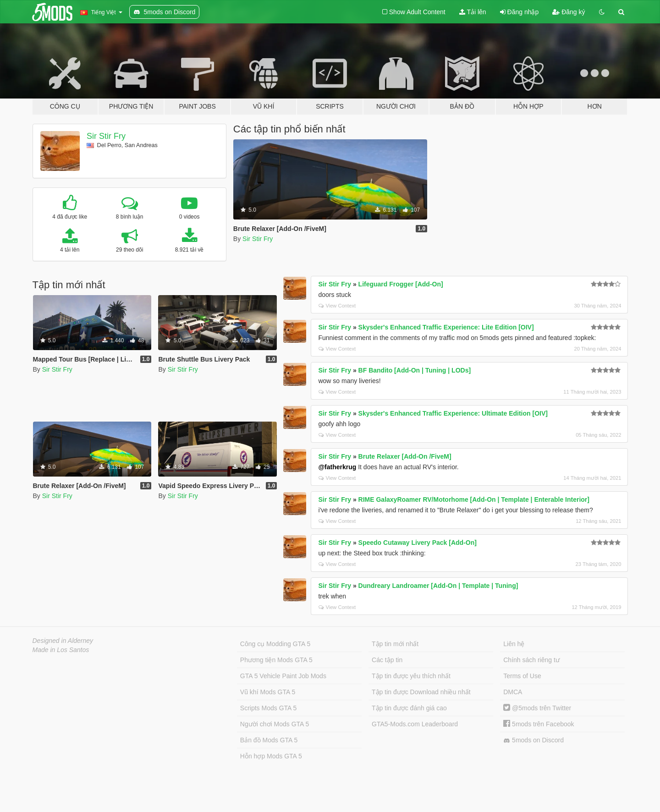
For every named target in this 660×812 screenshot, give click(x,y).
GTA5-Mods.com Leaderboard (415, 724)
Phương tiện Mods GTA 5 (276, 660)
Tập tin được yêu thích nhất (411, 676)
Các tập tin (387, 660)
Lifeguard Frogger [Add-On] (401, 284)
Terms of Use (522, 676)
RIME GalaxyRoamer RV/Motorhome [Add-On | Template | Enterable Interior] (474, 499)
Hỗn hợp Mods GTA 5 (271, 756)
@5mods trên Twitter (537, 708)
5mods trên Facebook (539, 724)
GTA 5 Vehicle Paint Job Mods (283, 676)
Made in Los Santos (61, 650)
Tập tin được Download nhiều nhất (421, 692)
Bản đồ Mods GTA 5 (269, 740)
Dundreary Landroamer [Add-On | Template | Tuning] (438, 586)
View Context (337, 306)
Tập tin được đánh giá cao (409, 708)
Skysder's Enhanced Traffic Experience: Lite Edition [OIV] (446, 327)
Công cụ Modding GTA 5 (275, 644)
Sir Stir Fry (106, 136)
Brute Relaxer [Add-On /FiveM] (405, 456)
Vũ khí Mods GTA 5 (268, 692)
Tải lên (473, 12)
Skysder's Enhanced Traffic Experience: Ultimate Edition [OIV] (453, 413)
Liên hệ (514, 644)
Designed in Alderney (63, 641)
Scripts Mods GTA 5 (268, 708)
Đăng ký (569, 12)
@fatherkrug (337, 467)
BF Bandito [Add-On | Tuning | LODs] (415, 370)
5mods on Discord (533, 740)
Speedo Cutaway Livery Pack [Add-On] (418, 543)
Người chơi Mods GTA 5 (275, 724)
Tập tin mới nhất (395, 644)
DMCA (513, 692)
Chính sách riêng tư (531, 660)
